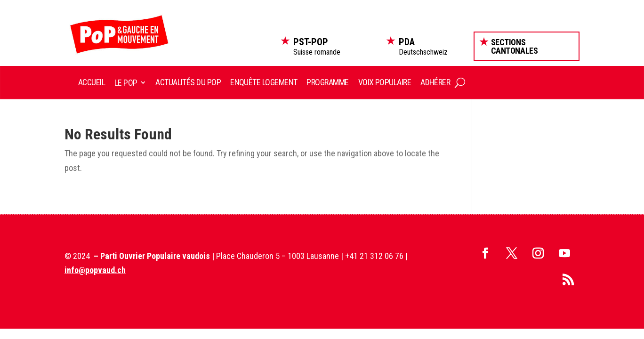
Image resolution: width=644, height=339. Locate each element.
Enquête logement (264, 82)
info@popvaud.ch (95, 270)
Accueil (92, 82)
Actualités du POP (188, 82)
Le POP (126, 83)
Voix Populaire (385, 82)
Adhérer (435, 82)
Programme (327, 82)
